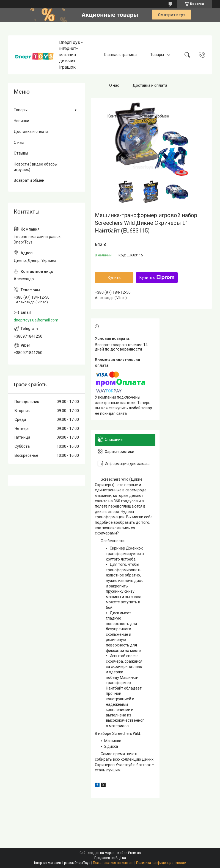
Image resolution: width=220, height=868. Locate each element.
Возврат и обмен (154, 116)
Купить (114, 278)
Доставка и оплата (150, 85)
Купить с (157, 278)
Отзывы (21, 153)
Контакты (116, 116)
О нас (114, 85)
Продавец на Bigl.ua (110, 858)
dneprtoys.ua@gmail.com (36, 320)
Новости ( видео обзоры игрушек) (36, 167)
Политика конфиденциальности (161, 863)
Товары (157, 55)
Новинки (21, 121)
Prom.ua (134, 853)
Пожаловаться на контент (113, 863)
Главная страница (120, 55)
